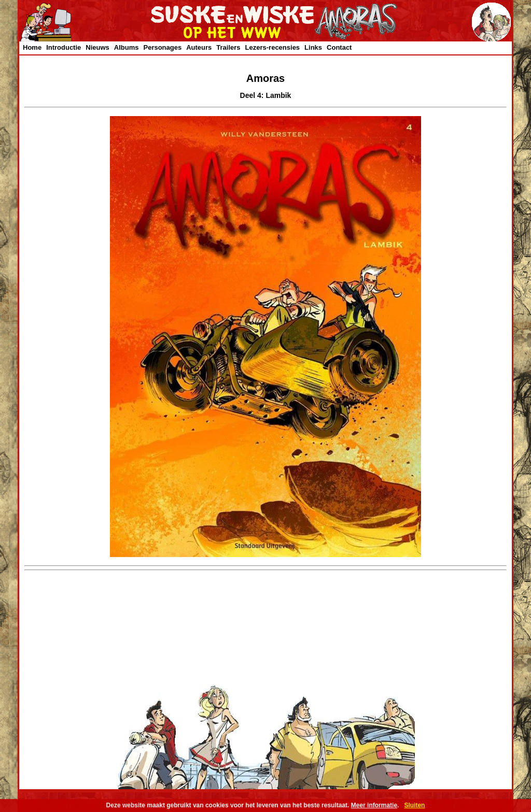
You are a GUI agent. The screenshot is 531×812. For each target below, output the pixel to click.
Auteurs (199, 47)
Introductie (64, 47)
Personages (162, 47)
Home (32, 47)
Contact (339, 47)
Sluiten (414, 805)
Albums (127, 47)
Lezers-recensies (273, 47)
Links (313, 47)
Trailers (228, 47)
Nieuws (97, 47)
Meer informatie (374, 805)
